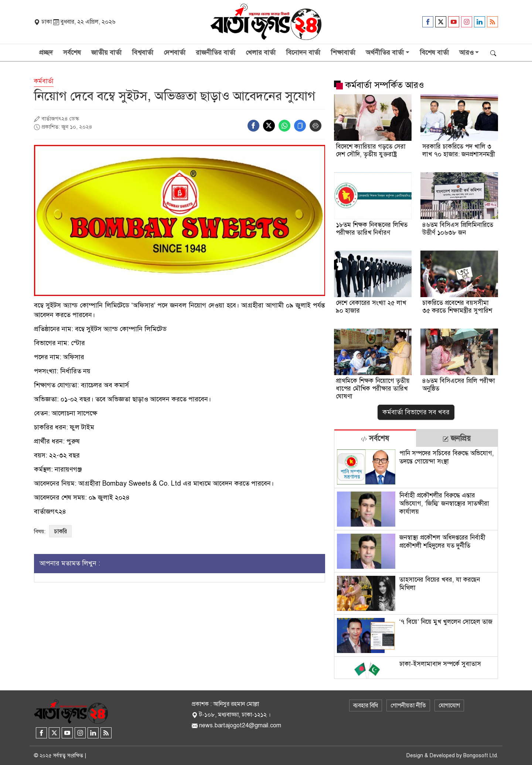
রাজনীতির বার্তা (216, 52)
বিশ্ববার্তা (143, 52)
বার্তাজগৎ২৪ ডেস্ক (60, 119)
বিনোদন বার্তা (303, 52)
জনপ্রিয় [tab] (457, 438)
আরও (466, 52)
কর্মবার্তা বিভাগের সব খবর (416, 412)
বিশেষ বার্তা (434, 52)
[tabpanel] (416, 563)
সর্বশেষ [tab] (375, 438)
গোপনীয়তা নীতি (408, 705)
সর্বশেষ (72, 52)
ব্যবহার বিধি (366, 705)
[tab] (375, 438)
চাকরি (60, 531)
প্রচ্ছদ (46, 52)
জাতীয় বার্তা (106, 52)
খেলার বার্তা (261, 52)
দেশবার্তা (175, 52)
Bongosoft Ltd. (481, 756)
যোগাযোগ (449, 705)
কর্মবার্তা (44, 81)
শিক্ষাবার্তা (343, 52)
